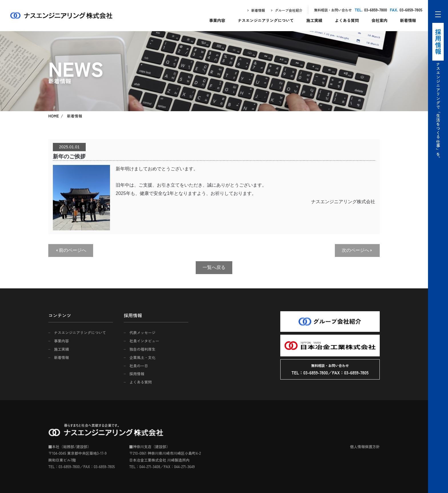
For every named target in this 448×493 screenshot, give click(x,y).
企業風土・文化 (142, 357)
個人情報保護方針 (365, 447)
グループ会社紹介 (289, 10)
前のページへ (73, 250)
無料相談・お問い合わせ (333, 10)
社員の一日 (139, 366)
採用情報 (137, 374)
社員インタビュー (144, 341)
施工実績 (314, 20)
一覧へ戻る (214, 267)
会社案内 (379, 20)
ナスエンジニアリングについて (266, 20)
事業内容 (217, 20)
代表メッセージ (142, 333)
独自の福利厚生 (142, 349)
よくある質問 (347, 20)
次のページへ (355, 250)
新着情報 (258, 10)
